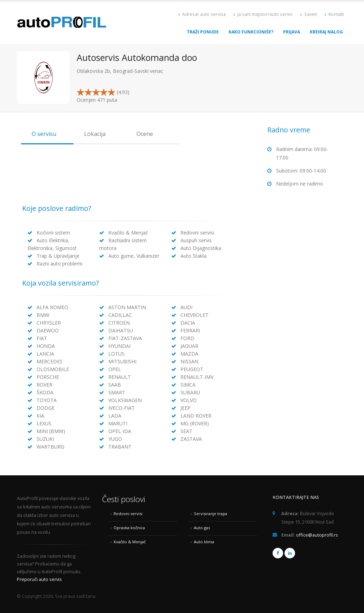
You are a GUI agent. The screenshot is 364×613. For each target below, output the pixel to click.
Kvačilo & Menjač (130, 542)
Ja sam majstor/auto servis (263, 14)
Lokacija (95, 134)
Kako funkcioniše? (251, 32)
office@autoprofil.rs (317, 535)
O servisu (44, 134)
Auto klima (204, 542)
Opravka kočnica (129, 528)
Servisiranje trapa (210, 514)
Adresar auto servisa (202, 14)
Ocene (145, 134)
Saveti (309, 14)
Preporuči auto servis (39, 579)
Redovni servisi (128, 514)
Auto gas (202, 528)
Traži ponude (203, 32)
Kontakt (334, 14)
